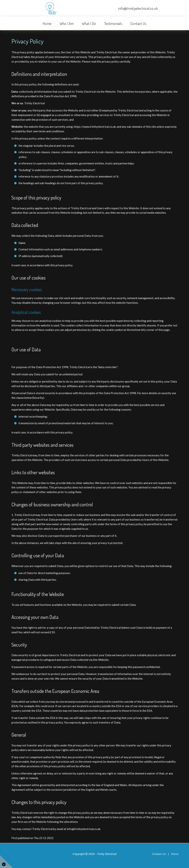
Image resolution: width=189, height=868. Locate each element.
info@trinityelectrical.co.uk (138, 8)
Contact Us (138, 23)
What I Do (89, 23)
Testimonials (113, 23)
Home (47, 23)
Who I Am (67, 23)
